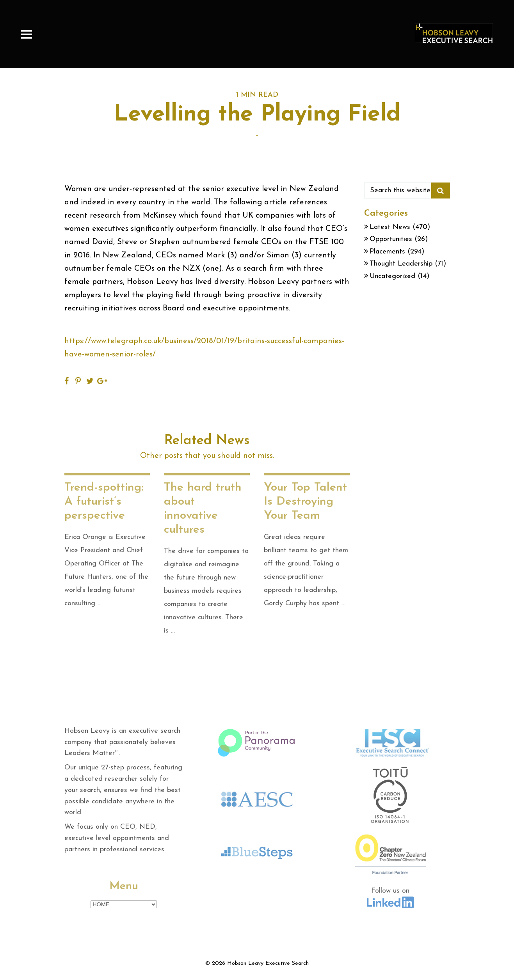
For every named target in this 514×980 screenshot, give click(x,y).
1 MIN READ (257, 95)
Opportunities (391, 239)
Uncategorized (392, 276)
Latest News (390, 227)
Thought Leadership (401, 264)
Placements (387, 252)
